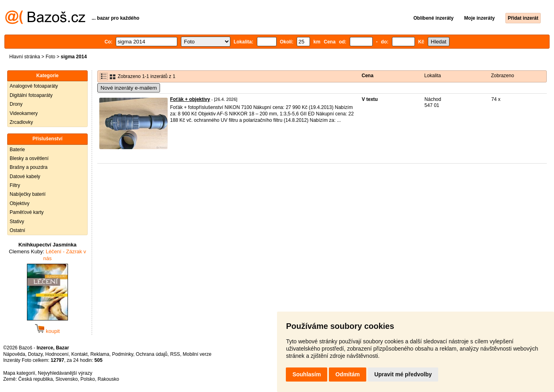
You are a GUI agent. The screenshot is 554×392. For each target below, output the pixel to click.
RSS (175, 354)
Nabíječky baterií (28, 194)
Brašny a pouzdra (29, 167)
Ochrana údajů (152, 354)
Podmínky (123, 354)
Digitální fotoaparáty (31, 95)
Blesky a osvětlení (29, 158)
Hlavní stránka (25, 57)
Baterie (17, 150)
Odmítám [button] (348, 374)
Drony (16, 104)
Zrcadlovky (21, 122)
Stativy (17, 222)
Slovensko (67, 379)
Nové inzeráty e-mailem (129, 88)
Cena (367, 76)
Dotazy (35, 354)
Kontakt (79, 354)
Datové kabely (25, 177)
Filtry (15, 185)
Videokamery (24, 113)
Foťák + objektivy (190, 99)
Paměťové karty (27, 212)
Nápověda (14, 354)
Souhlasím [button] (307, 374)
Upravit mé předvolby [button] (403, 374)
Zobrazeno (502, 76)
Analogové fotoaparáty (34, 86)
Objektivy (19, 203)
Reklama (100, 354)
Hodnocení (57, 354)
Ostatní (17, 230)
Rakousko (108, 379)
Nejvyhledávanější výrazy (65, 373)
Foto (50, 57)
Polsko (88, 379)
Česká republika (35, 379)
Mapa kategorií (19, 373)
